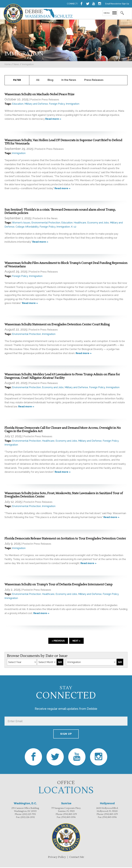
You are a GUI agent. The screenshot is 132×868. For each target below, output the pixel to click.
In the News (69, 80)
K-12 (74, 227)
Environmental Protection (46, 223)
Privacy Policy (57, 858)
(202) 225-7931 (29, 815)
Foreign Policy (57, 104)
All (38, 80)
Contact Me (77, 858)
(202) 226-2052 (28, 818)
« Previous (58, 641)
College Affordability (27, 227)
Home (8, 64)
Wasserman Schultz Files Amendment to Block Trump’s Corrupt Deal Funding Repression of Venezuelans (66, 265)
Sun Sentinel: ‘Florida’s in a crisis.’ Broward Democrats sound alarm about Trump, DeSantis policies (60, 212)
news (16, 64)
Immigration (73, 104)
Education (18, 104)
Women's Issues (21, 223)
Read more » (53, 120)
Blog (50, 80)
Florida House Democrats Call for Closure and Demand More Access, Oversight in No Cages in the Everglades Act (63, 430)
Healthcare (80, 223)
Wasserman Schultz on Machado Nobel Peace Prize (40, 95)
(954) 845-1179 (70, 815)
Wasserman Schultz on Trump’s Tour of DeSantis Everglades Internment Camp (59, 585)
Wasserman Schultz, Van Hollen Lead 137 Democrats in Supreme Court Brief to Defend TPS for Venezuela (63, 143)
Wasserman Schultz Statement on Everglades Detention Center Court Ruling (57, 325)
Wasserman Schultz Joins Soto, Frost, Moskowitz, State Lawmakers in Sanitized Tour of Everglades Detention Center (64, 496)
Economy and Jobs (98, 223)
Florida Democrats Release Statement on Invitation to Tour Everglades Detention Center (65, 539)
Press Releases (94, 80)
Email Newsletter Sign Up (117, 4)
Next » (76, 641)
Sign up (66, 734)
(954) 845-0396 (68, 818)
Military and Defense (36, 104)
